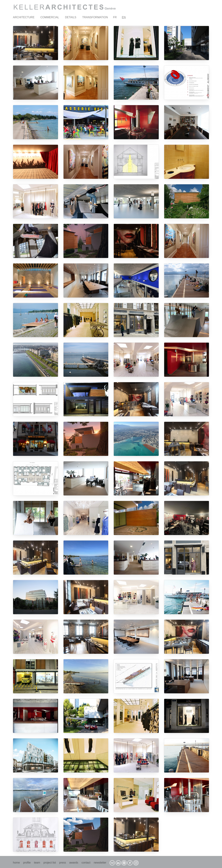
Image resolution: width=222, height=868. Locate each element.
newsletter (100, 863)
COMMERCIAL (50, 17)
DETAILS (71, 17)
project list (50, 863)
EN (124, 17)
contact (86, 863)
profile (27, 863)
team (37, 863)
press (63, 863)
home (16, 863)
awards (74, 863)
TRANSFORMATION (95, 17)
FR (115, 17)
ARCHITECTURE (24, 17)
